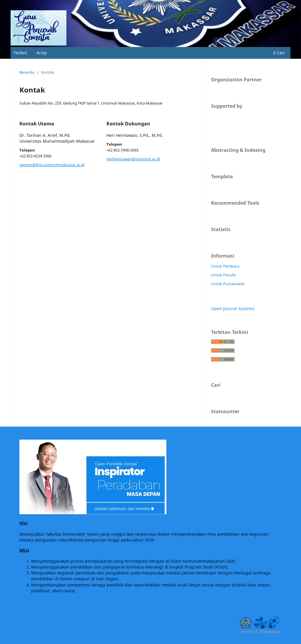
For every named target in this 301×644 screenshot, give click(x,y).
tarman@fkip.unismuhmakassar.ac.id (52, 165)
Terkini (20, 53)
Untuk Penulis (223, 275)
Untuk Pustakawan (228, 284)
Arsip (42, 53)
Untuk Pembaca (225, 266)
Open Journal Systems (233, 308)
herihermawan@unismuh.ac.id (133, 159)
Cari (279, 53)
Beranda (27, 72)
